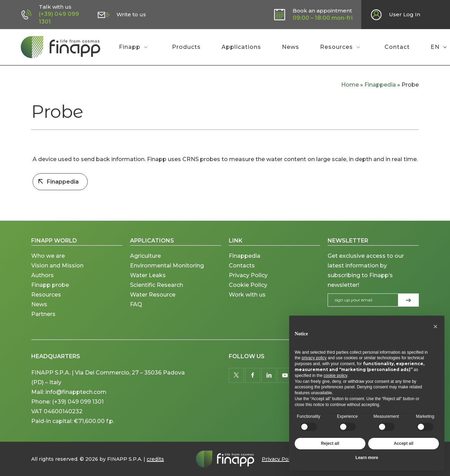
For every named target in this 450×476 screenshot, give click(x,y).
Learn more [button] (367, 458)
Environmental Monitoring (167, 274)
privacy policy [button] (314, 358)
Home (350, 85)
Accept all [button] (404, 443)
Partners (43, 322)
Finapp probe (50, 293)
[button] (435, 327)
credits (155, 459)
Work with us (247, 303)
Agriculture (145, 264)
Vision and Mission (58, 274)
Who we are (48, 264)
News (39, 312)
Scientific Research (157, 293)
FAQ (136, 312)
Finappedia (380, 85)
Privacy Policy (248, 283)
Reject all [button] (330, 443)
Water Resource (153, 303)
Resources (46, 303)
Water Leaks (148, 283)
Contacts (242, 274)
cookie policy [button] (335, 376)
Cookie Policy (248, 293)
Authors (42, 283)
